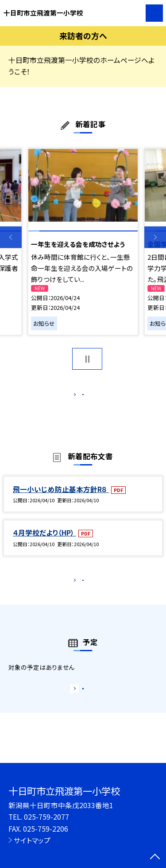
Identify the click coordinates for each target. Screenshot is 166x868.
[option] (83, 242)
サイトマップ (32, 840)
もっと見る (79, 397)
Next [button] (155, 237)
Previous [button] (11, 237)
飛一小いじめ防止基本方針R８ (61, 498)
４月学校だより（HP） (44, 542)
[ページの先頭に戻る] (155, 857)
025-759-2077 (46, 817)
